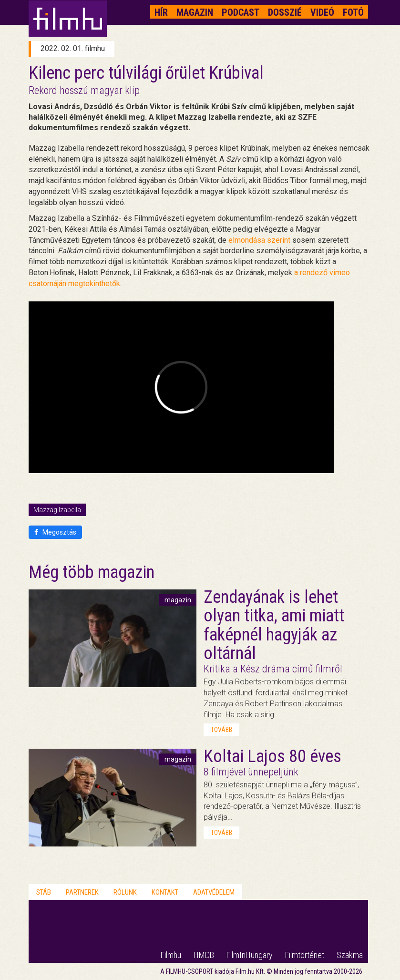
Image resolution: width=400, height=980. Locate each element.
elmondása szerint (259, 240)
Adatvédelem (214, 892)
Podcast (241, 12)
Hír (161, 12)
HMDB (204, 955)
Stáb (44, 892)
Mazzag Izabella (57, 510)
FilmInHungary (250, 955)
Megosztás (55, 532)
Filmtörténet (305, 955)
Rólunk (125, 892)
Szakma (350, 955)
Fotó (353, 12)
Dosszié (285, 12)
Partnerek (82, 892)
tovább (221, 730)
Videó (322, 12)
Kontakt (165, 892)
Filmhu (171, 955)
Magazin (195, 12)
